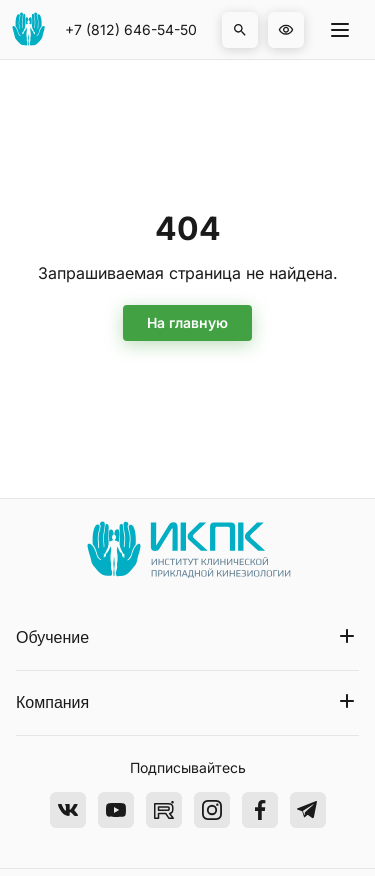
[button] (240, 30)
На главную (187, 322)
